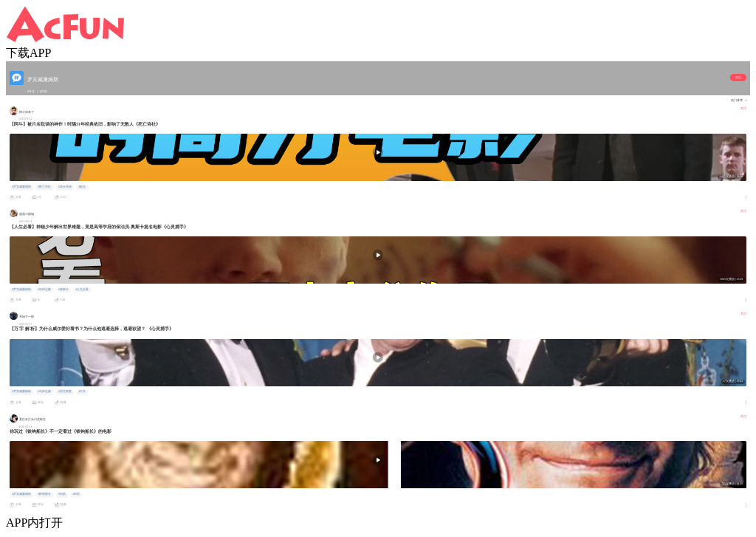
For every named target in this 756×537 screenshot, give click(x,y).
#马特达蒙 (44, 290)
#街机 (62, 494)
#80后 (76, 494)
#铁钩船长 (44, 494)
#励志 (82, 187)
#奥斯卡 (63, 290)
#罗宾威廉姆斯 (21, 187)
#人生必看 (82, 290)
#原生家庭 (65, 391)
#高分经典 (65, 187)
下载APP (28, 53)
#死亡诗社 (44, 187)
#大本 (82, 391)
